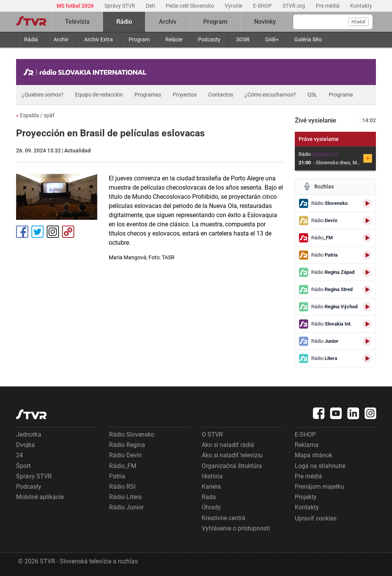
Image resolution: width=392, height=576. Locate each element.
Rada (209, 497)
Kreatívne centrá (224, 518)
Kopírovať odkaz (68, 232)
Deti (151, 6)
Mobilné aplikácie (40, 497)
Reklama (307, 445)
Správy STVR (120, 6)
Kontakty (361, 6)
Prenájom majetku (319, 487)
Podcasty (209, 39)
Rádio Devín (125, 455)
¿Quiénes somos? (43, 95)
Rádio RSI (122, 487)
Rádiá (31, 39)
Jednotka (29, 434)
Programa (341, 95)
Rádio (124, 22)
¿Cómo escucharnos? (270, 95)
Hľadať (358, 22)
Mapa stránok (314, 455)
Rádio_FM (123, 466)
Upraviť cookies (316, 518)
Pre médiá (328, 6)
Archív (61, 39)
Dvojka (25, 445)
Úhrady (211, 507)
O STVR (212, 434)
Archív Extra (99, 39)
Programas (148, 95)
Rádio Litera (125, 497)
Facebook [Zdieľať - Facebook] (22, 232)
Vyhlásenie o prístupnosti (236, 528)
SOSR (243, 39)
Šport (23, 466)
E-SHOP (263, 6)
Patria (117, 476)
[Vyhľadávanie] (333, 22)
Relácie (174, 39)
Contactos (221, 95)
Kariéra (211, 487)
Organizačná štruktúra (232, 466)
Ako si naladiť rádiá (228, 445)
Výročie (234, 6)
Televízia (77, 22)
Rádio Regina (127, 445)
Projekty (306, 497)
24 (20, 455)
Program (139, 39)
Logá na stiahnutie (320, 466)
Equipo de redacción (99, 95)
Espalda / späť (35, 115)
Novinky (265, 22)
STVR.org (294, 6)
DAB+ (272, 39)
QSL (312, 95)
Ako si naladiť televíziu (232, 455)
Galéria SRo (308, 39)
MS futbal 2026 (76, 6)
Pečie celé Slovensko (190, 6)
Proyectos (185, 95)
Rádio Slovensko (132, 434)
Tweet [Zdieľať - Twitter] (38, 232)
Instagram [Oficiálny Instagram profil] (53, 232)
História (212, 476)
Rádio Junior (126, 507)
